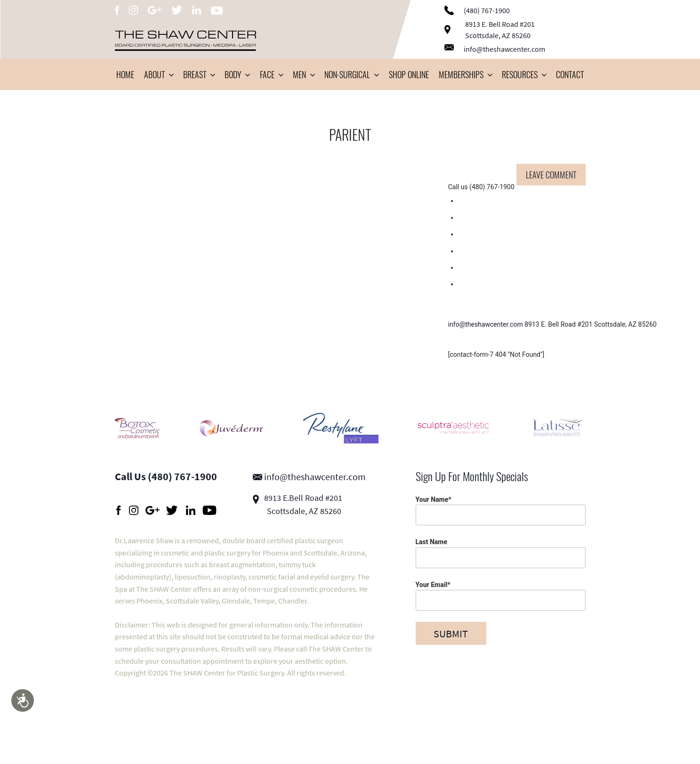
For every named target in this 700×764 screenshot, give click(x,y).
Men (304, 74)
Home (125, 74)
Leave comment (551, 175)
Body (237, 74)
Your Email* (501, 596)
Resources (524, 74)
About (159, 74)
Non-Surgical (351, 74)
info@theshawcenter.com (495, 49)
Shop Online (409, 74)
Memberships (465, 74)
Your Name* (501, 511)
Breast (199, 74)
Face (271, 74)
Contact (570, 74)
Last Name (501, 553)
